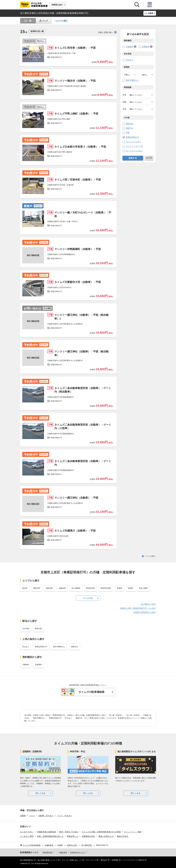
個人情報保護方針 (27, 860)
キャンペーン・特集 (133, 832)
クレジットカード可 (134, 146)
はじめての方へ (27, 832)
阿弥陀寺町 (90, 588)
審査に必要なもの (106, 836)
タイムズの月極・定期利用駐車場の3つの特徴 (101, 832)
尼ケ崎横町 (76, 588)
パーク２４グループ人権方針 (133, 860)
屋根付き (130, 128)
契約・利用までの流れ (69, 832)
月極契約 (130, 47)
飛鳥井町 (49, 588)
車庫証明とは (73, 836)
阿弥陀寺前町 (106, 588)
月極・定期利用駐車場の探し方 (50, 836)
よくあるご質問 (27, 836)
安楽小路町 (143, 588)
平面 (128, 133)
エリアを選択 (62, 21)
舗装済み (130, 124)
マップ (45, 21)
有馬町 (131, 588)
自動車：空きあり (46, 816)
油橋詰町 (62, 588)
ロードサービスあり (134, 151)
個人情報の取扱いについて (48, 860)
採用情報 (115, 860)
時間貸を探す (57, 5)
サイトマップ (91, 860)
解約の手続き (123, 836)
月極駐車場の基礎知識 (46, 832)
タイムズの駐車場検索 (91, 692)
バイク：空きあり (65, 816)
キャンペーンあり (133, 142)
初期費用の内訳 (88, 836)
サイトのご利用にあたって (72, 860)
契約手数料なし (133, 80)
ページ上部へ (150, 556)
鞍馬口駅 (38, 629)
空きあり (130, 60)
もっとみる (88, 598)
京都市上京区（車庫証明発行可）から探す (138, 608)
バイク (32, 816)
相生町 (25, 588)
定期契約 (146, 47)
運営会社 (104, 860)
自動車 (23, 816)
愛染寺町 (37, 588)
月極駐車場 (63, 852)
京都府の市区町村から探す (145, 612)
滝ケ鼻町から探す (148, 604)
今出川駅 (26, 629)
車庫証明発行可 (133, 137)
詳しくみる (41, 793)
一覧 (29, 21)
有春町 (120, 588)
